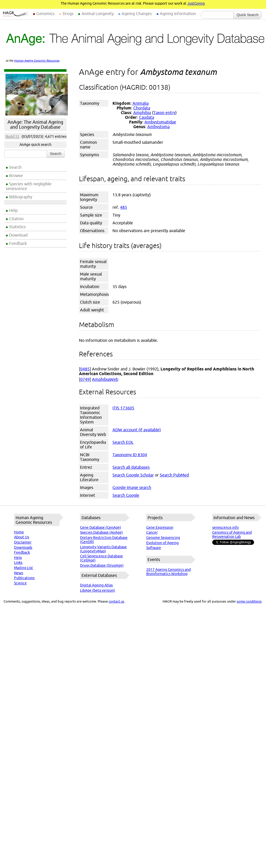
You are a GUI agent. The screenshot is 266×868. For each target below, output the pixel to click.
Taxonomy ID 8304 (130, 455)
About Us (22, 537)
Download (18, 235)
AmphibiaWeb (105, 379)
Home (19, 532)
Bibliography (21, 197)
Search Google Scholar (133, 475)
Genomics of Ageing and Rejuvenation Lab (232, 534)
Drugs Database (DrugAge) (102, 565)
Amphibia (142, 113)
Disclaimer (23, 542)
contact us (116, 601)
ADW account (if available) (137, 430)
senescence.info (225, 527)
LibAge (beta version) (98, 590)
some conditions (249, 601)
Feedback (18, 243)
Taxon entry (164, 113)
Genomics (45, 14)
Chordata (142, 108)
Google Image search (132, 487)
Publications (24, 578)
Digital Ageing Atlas (96, 585)
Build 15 (12, 136)
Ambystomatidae (160, 122)
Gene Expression (160, 527)
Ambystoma (158, 127)
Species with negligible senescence (29, 186)
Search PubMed (174, 475)
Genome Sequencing (163, 538)
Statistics (17, 227)
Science (20, 583)
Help (13, 210)
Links (18, 563)
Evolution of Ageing (162, 543)
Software (154, 548)
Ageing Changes (137, 14)
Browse (16, 175)
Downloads (23, 547)
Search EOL (123, 442)
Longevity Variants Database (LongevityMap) (103, 549)
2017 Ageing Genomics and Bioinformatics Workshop (168, 572)
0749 (85, 379)
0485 (85, 369)
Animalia (141, 103)
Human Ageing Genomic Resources (37, 61)
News (19, 573)
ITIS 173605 (123, 408)
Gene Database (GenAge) (101, 527)
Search (15, 167)
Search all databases (131, 467)
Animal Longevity (98, 14)
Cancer (152, 532)
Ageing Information (178, 14)
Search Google (126, 495)
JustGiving (196, 3)
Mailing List (24, 568)
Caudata (147, 117)
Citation (16, 219)
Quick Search (248, 15)
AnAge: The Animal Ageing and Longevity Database (35, 125)
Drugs (68, 14)
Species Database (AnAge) (101, 532)
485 (124, 207)
